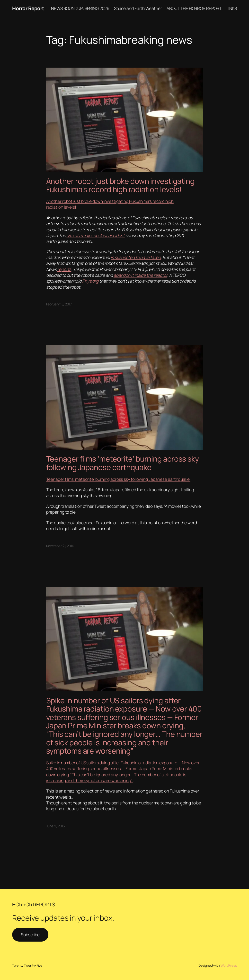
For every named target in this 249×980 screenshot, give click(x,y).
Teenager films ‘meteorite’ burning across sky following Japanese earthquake (123, 463)
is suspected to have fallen (136, 257)
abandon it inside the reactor (140, 275)
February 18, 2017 (59, 304)
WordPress (229, 965)
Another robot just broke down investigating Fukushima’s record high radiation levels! (120, 185)
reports (64, 269)
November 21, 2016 (60, 546)
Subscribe (30, 935)
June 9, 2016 (56, 826)
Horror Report (28, 8)
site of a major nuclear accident (96, 235)
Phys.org (90, 281)
